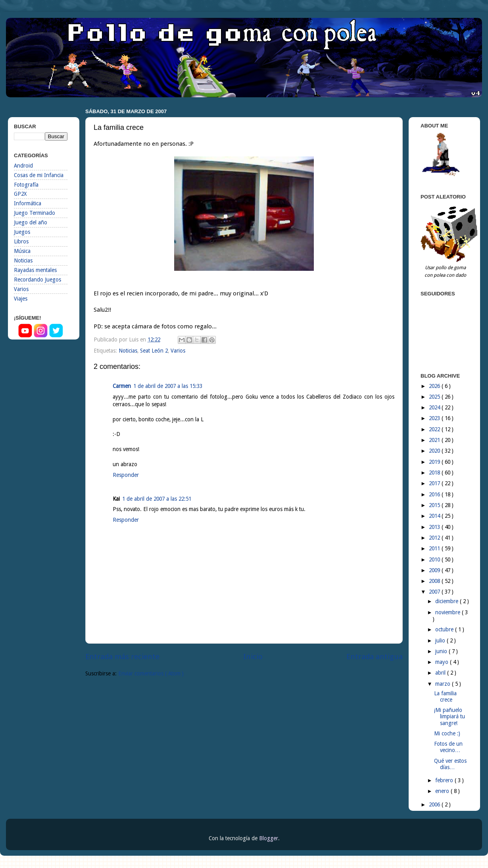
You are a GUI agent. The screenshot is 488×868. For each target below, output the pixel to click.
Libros (21, 241)
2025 (435, 397)
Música (22, 251)
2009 (435, 570)
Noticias (128, 351)
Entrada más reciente (122, 657)
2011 (435, 548)
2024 (435, 407)
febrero (445, 780)
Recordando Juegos (37, 280)
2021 (435, 440)
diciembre (448, 601)
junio (442, 651)
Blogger (269, 838)
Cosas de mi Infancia (39, 175)
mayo (443, 662)
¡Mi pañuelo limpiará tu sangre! (450, 716)
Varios (178, 351)
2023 (435, 418)
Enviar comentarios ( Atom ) (151, 673)
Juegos (22, 232)
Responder (126, 475)
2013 (435, 527)
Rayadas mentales (35, 270)
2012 (435, 538)
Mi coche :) (447, 733)
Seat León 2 (154, 351)
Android (23, 166)
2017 (435, 483)
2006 (435, 804)
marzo (444, 684)
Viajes (21, 299)
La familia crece (445, 696)
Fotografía (26, 185)
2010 (435, 559)
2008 (435, 581)
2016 (435, 494)
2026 (435, 386)
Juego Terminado (35, 213)
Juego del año (31, 222)
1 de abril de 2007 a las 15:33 (168, 386)
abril (441, 673)
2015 (435, 505)
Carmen (122, 386)
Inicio (253, 657)
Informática (28, 203)
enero (443, 791)
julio (441, 640)
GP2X (20, 194)
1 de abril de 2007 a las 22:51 (157, 499)
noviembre (449, 612)
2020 (435, 451)
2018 (435, 473)
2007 (435, 592)
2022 (435, 429)
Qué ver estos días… (450, 764)
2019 (435, 462)
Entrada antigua (375, 657)
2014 (435, 516)
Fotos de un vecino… (448, 747)
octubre (445, 629)
